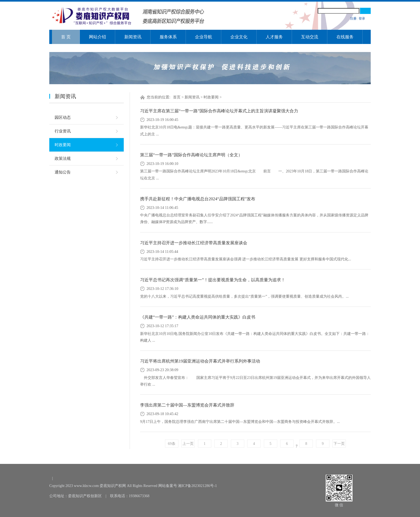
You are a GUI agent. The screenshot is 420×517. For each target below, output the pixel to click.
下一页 (339, 444)
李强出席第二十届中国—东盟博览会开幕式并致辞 (187, 405)
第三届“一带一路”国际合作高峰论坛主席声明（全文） (191, 155)
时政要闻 (63, 145)
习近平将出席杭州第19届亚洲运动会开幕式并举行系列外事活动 (200, 361)
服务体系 (168, 37)
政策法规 (63, 158)
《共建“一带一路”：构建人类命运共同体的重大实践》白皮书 (198, 317)
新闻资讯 (133, 37)
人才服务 (274, 37)
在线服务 (345, 37)
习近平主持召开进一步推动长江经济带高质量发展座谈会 (194, 243)
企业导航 (204, 37)
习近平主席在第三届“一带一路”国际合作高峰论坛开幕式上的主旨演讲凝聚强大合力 (219, 111)
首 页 (66, 37)
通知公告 (63, 172)
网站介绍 (97, 37)
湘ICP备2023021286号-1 (197, 486)
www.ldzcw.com (86, 486)
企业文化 (239, 37)
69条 (172, 444)
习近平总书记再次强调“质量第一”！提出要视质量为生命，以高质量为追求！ (213, 280)
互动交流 (310, 37)
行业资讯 (63, 131)
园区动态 (63, 117)
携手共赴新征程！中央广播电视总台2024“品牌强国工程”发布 (198, 199)
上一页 (188, 444)
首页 (177, 97)
